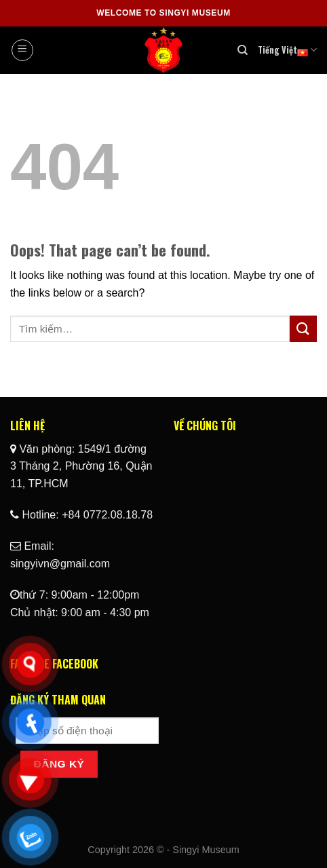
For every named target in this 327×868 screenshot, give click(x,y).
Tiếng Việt (287, 50)
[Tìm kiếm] (243, 50)
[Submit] (303, 329)
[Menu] (22, 50)
